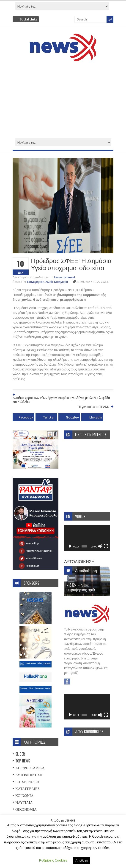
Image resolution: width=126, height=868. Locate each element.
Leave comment (65, 277)
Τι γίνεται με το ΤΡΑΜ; (94, 406)
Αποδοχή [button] (82, 860)
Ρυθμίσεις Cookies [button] (53, 860)
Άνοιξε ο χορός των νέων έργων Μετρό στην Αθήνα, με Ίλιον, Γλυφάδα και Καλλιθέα (61, 399)
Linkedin (96, 417)
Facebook (26, 417)
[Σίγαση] (100, 546)
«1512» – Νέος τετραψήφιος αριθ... (82, 587)
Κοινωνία (24, 795)
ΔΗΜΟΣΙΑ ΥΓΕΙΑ (88, 282)
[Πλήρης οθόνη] (106, 546)
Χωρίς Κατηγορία (57, 282)
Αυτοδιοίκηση (29, 775)
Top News (23, 761)
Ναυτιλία (24, 802)
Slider (20, 754)
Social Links (29, 19)
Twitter (49, 417)
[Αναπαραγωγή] (70, 546)
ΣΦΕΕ (105, 282)
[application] (87, 538)
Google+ (72, 417)
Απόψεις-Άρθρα (30, 768)
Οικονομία (26, 809)
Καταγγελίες (27, 788)
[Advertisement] (63, 100)
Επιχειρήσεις (36, 282)
